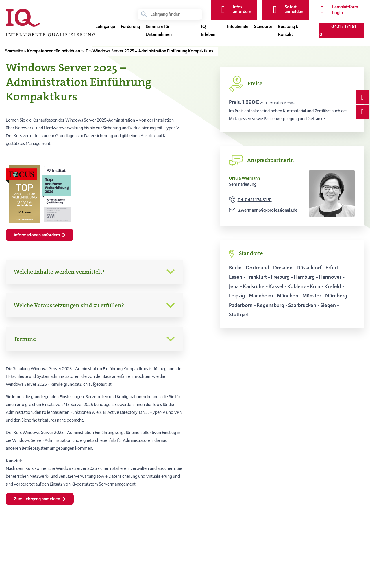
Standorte (263, 27)
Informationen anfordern (40, 235)
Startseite (14, 51)
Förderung (130, 27)
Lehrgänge (105, 27)
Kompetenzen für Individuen (54, 51)
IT (86, 51)
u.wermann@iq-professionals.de (268, 210)
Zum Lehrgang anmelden (40, 499)
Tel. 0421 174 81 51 (255, 200)
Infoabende (238, 27)
